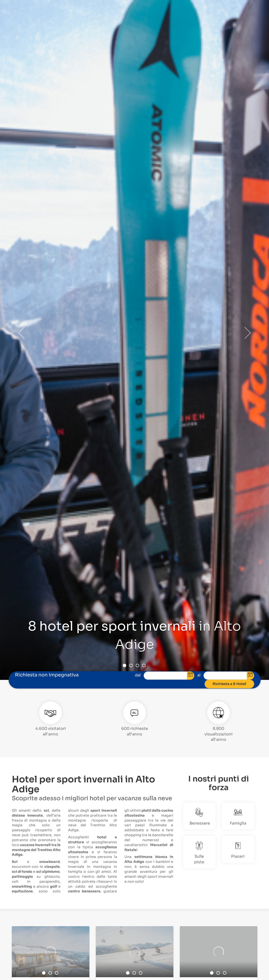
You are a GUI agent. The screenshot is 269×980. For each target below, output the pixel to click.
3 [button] (137, 665)
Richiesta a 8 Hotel (229, 684)
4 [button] (144, 665)
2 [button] (131, 665)
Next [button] (247, 333)
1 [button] (124, 665)
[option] (51, 952)
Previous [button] (22, 333)
